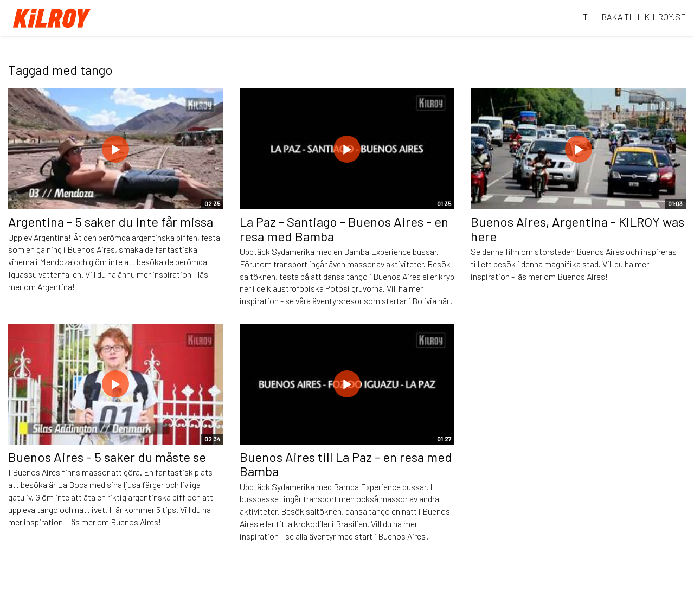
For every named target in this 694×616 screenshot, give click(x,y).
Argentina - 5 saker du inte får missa (111, 222)
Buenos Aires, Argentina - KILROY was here (577, 229)
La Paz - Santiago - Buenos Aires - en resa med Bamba (344, 229)
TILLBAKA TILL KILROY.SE (634, 17)
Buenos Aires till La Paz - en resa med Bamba (346, 464)
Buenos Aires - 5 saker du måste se (107, 457)
